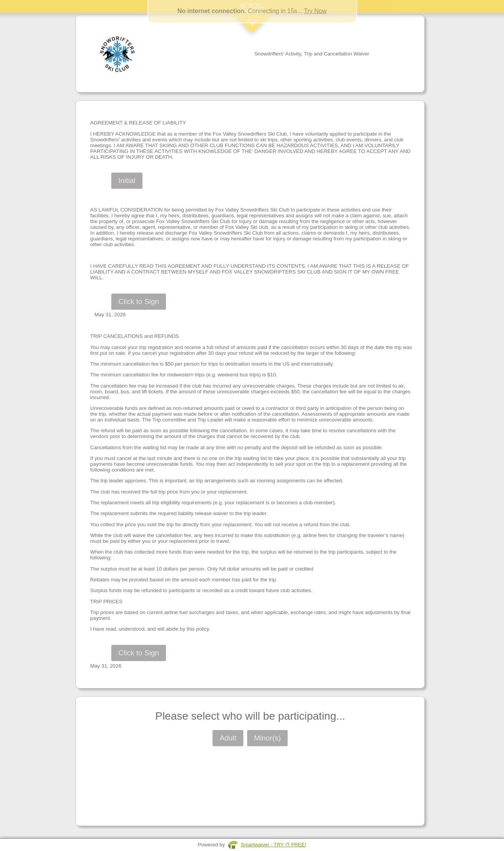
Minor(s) (268, 738)
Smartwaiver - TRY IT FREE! (273, 845)
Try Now (315, 11)
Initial (127, 180)
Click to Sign (139, 301)
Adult (228, 738)
